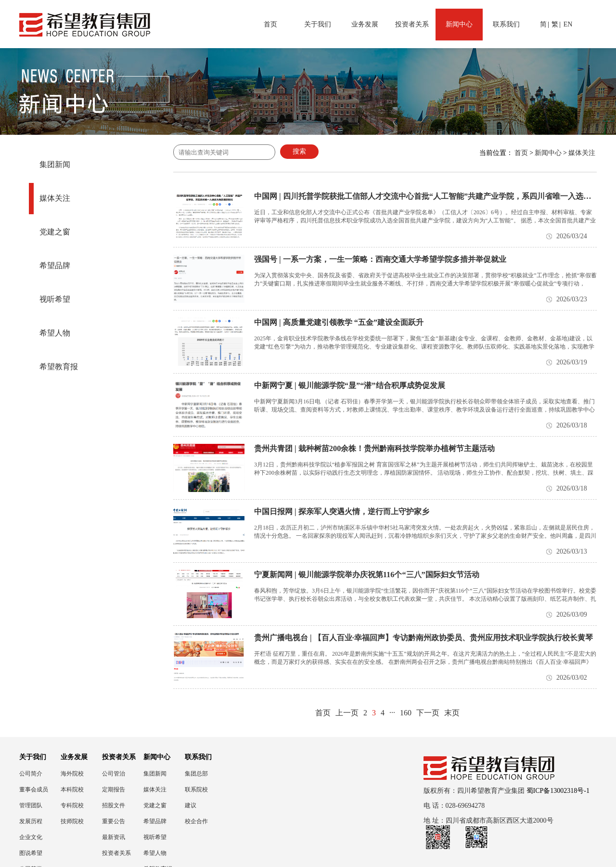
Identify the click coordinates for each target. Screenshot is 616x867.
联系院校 (196, 789)
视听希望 (55, 299)
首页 (270, 24)
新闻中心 (459, 24)
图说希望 (31, 853)
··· (392, 713)
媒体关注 (55, 198)
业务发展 (365, 24)
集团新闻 (55, 164)
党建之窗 (55, 232)
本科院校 (72, 789)
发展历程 (31, 821)
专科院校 (72, 805)
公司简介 (31, 774)
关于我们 (318, 24)
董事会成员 (34, 789)
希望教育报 (59, 367)
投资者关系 (412, 24)
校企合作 (196, 821)
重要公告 (114, 821)
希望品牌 (55, 265)
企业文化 (31, 837)
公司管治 (114, 774)
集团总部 (196, 774)
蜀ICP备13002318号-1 (558, 791)
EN (568, 24)
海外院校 (72, 774)
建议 (191, 805)
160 (406, 713)
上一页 (347, 713)
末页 (452, 713)
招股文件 (114, 805)
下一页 (428, 713)
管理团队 (31, 805)
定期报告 (114, 789)
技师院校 (72, 821)
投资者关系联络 (116, 853)
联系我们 (506, 24)
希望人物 (55, 333)
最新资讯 (114, 837)
